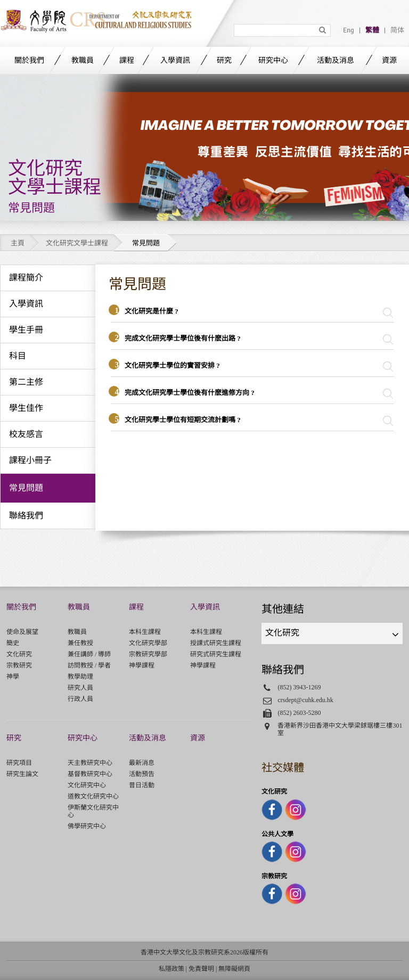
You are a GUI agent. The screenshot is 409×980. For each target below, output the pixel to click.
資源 (389, 60)
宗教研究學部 (148, 654)
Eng (349, 30)
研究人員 (80, 688)
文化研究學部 (148, 643)
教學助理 (80, 677)
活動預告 (142, 774)
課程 (127, 60)
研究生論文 (22, 774)
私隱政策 (171, 969)
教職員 (83, 60)
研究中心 (273, 60)
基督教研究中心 (90, 774)
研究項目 (19, 763)
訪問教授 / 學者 (89, 665)
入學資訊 (175, 60)
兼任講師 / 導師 (89, 654)
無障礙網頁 (234, 969)
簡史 (13, 643)
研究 (224, 60)
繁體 (372, 30)
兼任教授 (80, 643)
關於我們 (29, 60)
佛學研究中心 (87, 826)
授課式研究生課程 (216, 643)
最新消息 (142, 763)
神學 (13, 677)
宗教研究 (19, 665)
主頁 (18, 243)
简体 (397, 30)
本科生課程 (145, 632)
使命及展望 (22, 632)
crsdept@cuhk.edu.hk (305, 700)
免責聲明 (201, 969)
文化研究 (19, 654)
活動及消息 (336, 60)
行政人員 (80, 699)
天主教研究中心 (90, 763)
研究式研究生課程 (216, 654)
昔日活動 (142, 785)
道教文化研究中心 (93, 796)
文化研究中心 (87, 785)
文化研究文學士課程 (77, 243)
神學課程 (142, 665)
